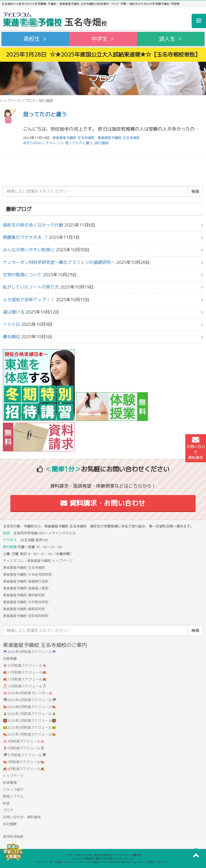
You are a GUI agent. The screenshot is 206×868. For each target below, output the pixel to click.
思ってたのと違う (45, 114)
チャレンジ (54, 143)
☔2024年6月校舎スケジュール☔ (29, 652)
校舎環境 (10, 783)
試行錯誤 (102, 143)
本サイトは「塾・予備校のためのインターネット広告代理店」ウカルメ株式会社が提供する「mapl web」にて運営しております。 (103, 862)
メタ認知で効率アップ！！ (29, 300)
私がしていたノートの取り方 (31, 287)
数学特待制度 (13, 837)
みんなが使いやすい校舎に (29, 250)
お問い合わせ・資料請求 (22, 817)
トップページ (10, 101)
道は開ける (14, 312)
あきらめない (33, 143)
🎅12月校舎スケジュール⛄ (25, 686)
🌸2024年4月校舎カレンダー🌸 (28, 693)
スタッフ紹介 (13, 789)
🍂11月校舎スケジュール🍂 (25, 672)
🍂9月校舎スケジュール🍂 (24, 769)
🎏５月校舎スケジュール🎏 (24, 755)
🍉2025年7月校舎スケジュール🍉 (29, 734)
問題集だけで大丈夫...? (25, 237)
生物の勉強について (22, 275)
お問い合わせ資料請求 (196, 448)
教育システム (13, 796)
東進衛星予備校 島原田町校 (24, 609)
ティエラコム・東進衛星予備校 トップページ (38, 561)
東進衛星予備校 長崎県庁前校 (26, 581)
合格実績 (10, 659)
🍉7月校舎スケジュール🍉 (24, 762)
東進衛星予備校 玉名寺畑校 (119, 138)
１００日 (12, 324)
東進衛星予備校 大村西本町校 (26, 602)
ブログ (30, 101)
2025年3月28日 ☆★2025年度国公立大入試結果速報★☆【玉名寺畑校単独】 (103, 54)
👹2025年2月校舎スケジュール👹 (29, 721)
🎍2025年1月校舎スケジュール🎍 (29, 714)
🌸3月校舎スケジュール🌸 (24, 741)
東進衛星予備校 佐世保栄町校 (26, 616)
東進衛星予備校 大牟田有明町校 (27, 574)
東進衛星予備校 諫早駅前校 (24, 595)
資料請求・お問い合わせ (103, 503)
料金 (6, 803)
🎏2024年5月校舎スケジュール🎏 (29, 700)
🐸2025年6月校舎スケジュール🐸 (29, 727)
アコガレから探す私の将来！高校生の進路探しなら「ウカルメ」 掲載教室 (103, 855)
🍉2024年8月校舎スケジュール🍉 (29, 707)
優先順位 (12, 337)
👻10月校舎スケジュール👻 (25, 665)
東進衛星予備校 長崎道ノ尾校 (26, 588)
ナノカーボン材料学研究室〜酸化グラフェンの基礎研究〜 (59, 262)
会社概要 (10, 824)
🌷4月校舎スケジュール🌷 (24, 748)
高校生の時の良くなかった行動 (33, 225)
